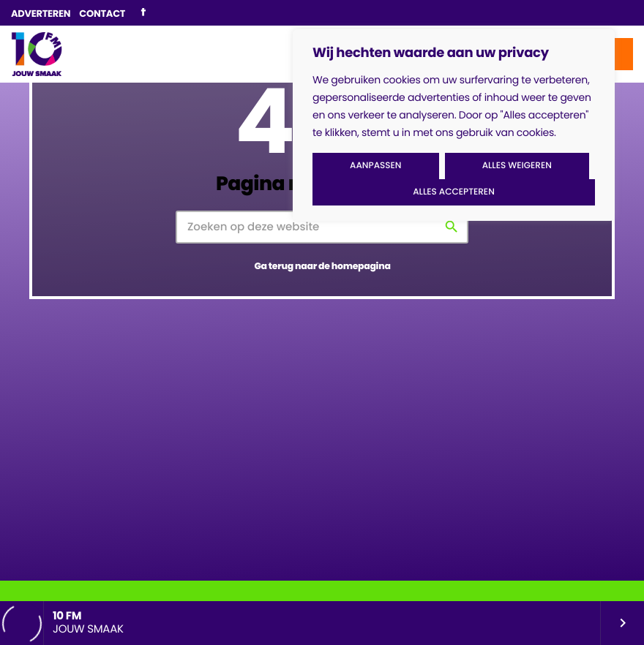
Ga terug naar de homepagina (322, 267)
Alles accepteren (454, 192)
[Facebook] (143, 13)
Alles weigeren (517, 166)
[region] (454, 125)
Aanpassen (375, 166)
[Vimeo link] (37, 54)
